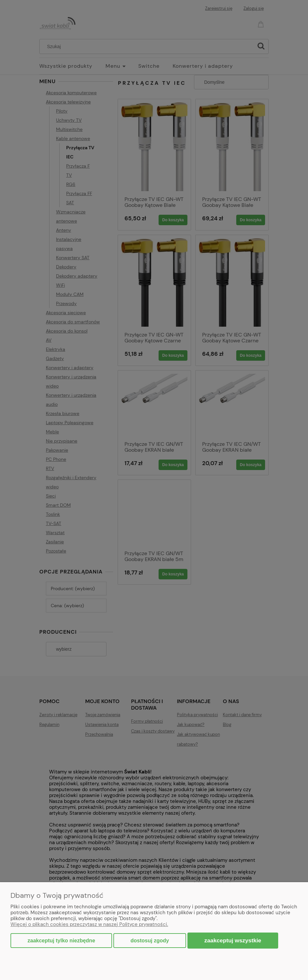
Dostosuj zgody (150, 941)
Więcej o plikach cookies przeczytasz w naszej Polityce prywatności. (89, 924)
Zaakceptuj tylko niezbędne (61, 941)
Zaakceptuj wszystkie (233, 940)
